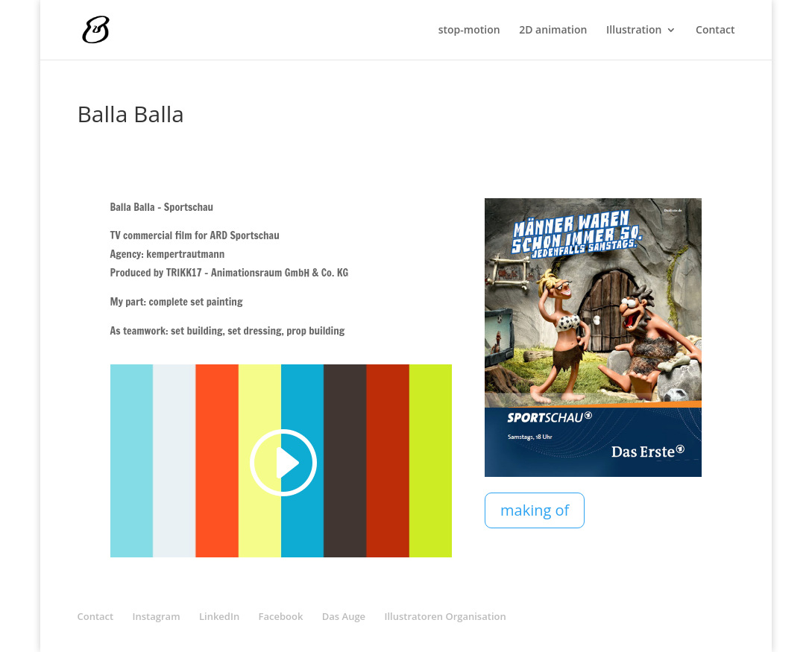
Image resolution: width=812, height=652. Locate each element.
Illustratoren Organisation (445, 616)
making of (535, 510)
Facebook (281, 616)
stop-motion (469, 31)
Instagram (157, 616)
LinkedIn (219, 616)
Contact (715, 31)
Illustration (634, 31)
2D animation (553, 31)
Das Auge (344, 616)
